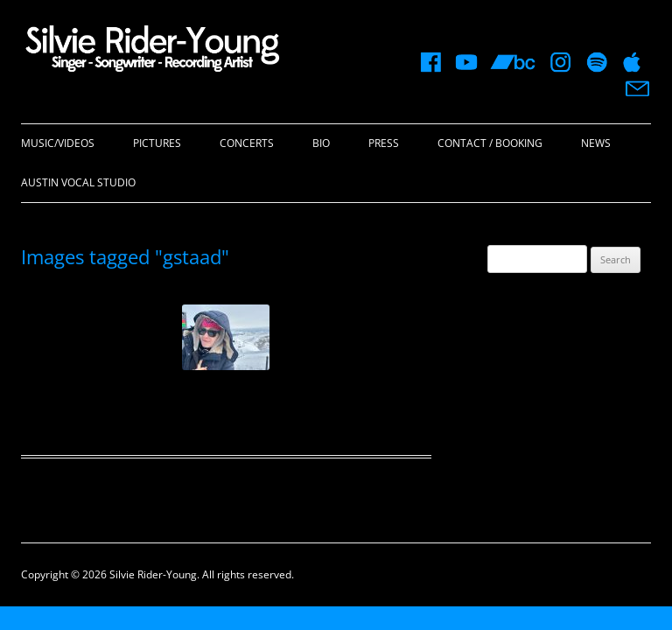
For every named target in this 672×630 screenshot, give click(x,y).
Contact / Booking (490, 143)
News (596, 143)
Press (384, 143)
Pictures (157, 143)
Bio (321, 143)
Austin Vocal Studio (78, 182)
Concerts (247, 143)
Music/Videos (58, 143)
